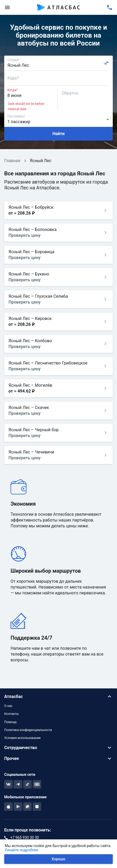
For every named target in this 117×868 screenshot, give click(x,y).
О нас (8, 706)
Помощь (11, 722)
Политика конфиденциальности (28, 730)
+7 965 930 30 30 (25, 838)
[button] (58, 696)
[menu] (7, 7)
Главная (12, 161)
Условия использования (22, 738)
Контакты (11, 714)
